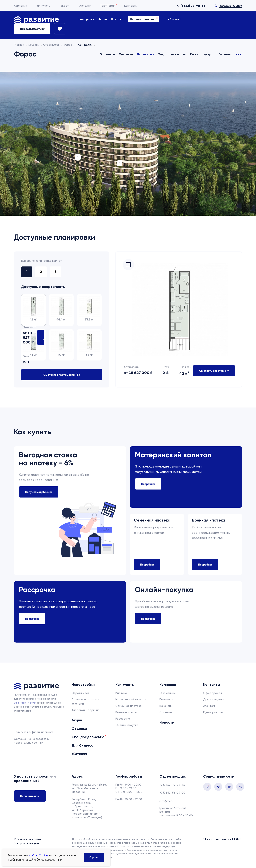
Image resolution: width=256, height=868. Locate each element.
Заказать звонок (231, 6)
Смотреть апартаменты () (62, 374)
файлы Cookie (38, 855)
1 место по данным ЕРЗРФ (223, 838)
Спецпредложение (143, 19)
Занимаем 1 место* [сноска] (25, 702)
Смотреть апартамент (214, 370)
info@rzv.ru (166, 800)
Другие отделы (214, 698)
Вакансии (166, 705)
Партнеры (166, 698)
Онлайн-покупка (127, 724)
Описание (126, 54)
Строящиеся (80, 692)
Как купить (43, 6)
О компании (167, 692)
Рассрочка (123, 718)
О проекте (107, 54)
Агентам (209, 705)
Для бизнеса (172, 19)
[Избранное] (58, 29)
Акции (103, 19)
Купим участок (213, 711)
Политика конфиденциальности (35, 731)
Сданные (166, 711)
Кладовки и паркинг (85, 709)
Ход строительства (172, 54)
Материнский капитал (131, 698)
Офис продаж (213, 692)
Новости (64, 6)
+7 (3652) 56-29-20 (172, 792)
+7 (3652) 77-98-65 (191, 6)
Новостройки (85, 19)
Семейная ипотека (128, 705)
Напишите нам (30, 796)
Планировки (146, 54)
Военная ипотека (127, 711)
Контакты (131, 6)
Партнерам (108, 6)
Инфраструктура (202, 54)
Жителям (85, 6)
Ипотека (121, 692)
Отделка (117, 19)
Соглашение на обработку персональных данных (32, 740)
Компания (20, 6)
